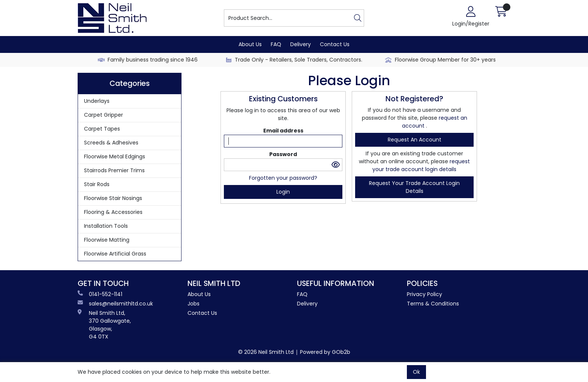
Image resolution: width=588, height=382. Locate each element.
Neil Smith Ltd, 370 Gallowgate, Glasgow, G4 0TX (104, 325)
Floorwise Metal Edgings (115, 156)
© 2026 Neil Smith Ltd (266, 352)
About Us (250, 44)
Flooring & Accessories (113, 212)
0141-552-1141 (100, 294)
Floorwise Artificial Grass (115, 254)
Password (283, 154)
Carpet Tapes (102, 129)
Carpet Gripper (103, 115)
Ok (416, 372)
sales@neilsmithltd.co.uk (115, 304)
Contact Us (335, 44)
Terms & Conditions (433, 304)
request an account (415, 140)
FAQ (276, 44)
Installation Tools (106, 226)
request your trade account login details (421, 165)
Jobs (193, 304)
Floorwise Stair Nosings (113, 198)
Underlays (97, 101)
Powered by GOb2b (325, 352)
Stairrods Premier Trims (114, 170)
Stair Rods (97, 184)
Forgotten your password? (283, 178)
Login (283, 192)
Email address (283, 131)
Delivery (301, 44)
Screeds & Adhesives (111, 143)
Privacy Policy (424, 294)
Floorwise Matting (107, 240)
